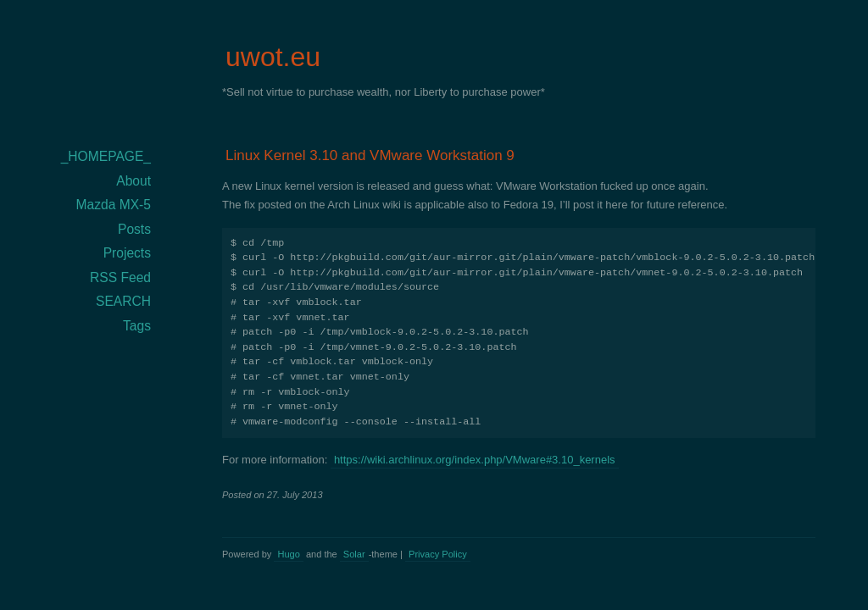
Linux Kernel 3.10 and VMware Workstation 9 (370, 155)
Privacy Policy (438, 554)
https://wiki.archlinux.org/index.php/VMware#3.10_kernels (475, 460)
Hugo (288, 554)
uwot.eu (273, 57)
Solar (354, 554)
